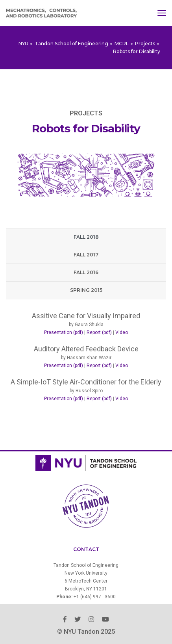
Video (122, 332)
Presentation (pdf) (64, 332)
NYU (23, 44)
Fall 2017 (86, 255)
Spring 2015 (86, 290)
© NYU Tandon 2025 (86, 632)
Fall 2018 (86, 237)
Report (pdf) (99, 332)
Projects (145, 44)
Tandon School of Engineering (71, 44)
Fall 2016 (86, 272)
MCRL (122, 44)
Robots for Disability (137, 51)
